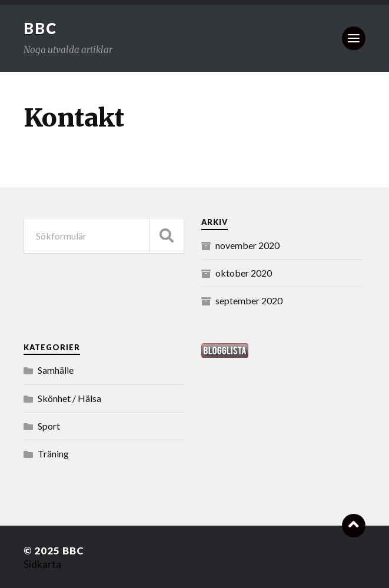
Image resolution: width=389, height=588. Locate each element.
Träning (53, 454)
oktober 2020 (244, 273)
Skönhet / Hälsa (69, 398)
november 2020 (247, 245)
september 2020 (249, 300)
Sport (49, 426)
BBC (40, 28)
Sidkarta (42, 564)
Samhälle (56, 370)
